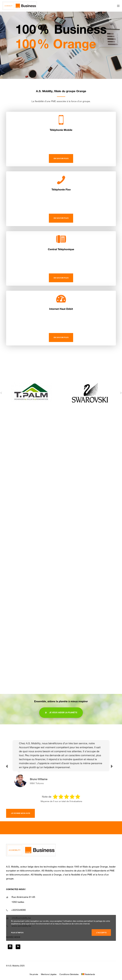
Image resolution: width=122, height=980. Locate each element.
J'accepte (101, 933)
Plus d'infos (17, 933)
